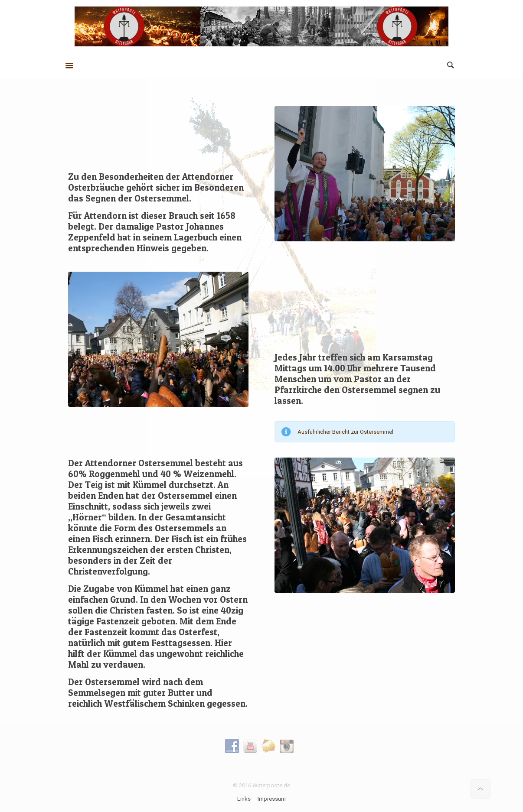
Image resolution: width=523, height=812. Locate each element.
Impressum (272, 799)
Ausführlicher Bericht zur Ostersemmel (345, 432)
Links (244, 799)
